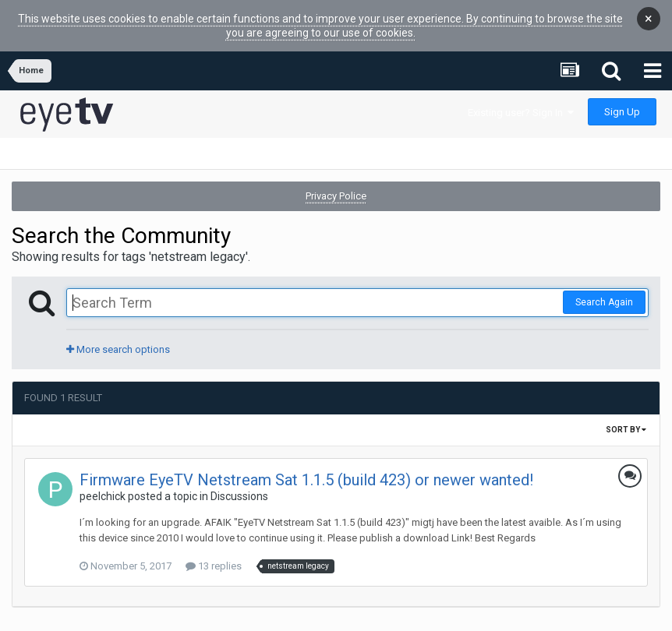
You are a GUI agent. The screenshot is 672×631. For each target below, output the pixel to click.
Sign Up (622, 105)
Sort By (626, 423)
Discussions (239, 489)
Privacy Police (336, 189)
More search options (118, 342)
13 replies (214, 559)
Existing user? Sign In (521, 106)
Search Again (604, 295)
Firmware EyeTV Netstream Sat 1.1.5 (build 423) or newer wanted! (306, 473)
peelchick (103, 489)
